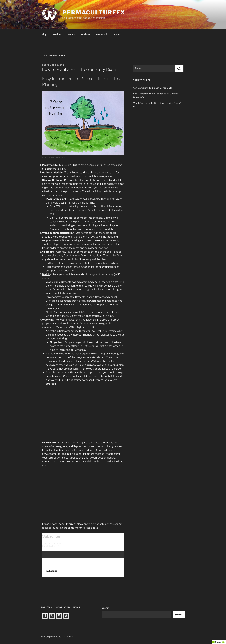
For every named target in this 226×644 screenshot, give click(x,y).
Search (105, 608)
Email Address (50, 546)
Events (71, 34)
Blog (44, 34)
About (117, 34)
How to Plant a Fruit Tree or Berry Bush (79, 69)
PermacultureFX (94, 12)
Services (57, 34)
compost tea (98, 524)
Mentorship (102, 34)
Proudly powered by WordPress (57, 637)
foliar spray (49, 528)
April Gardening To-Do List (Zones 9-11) (152, 88)
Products (85, 34)
